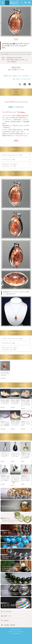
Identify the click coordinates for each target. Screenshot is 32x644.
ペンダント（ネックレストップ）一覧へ (12, 155)
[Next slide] (31, 23)
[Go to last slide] (1, 23)
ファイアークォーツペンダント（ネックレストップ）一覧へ (10, 165)
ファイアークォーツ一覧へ (8, 160)
